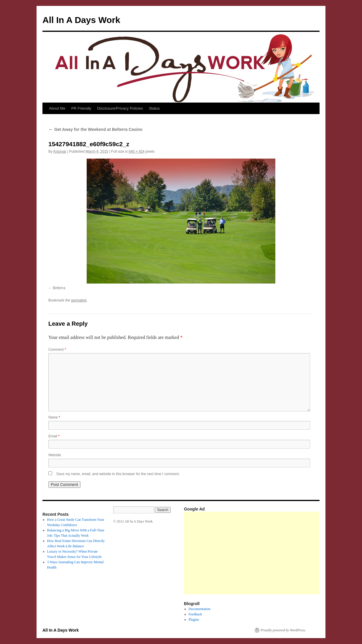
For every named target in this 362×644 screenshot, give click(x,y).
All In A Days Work (81, 20)
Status (154, 108)
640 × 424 (136, 151)
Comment (57, 350)
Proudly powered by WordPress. (283, 630)
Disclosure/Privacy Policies (120, 108)
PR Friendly (81, 108)
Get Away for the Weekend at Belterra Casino (95, 129)
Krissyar (60, 151)
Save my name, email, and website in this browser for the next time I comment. (118, 474)
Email (54, 436)
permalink (79, 300)
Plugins (194, 620)
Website (55, 455)
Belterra (59, 288)
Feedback (195, 614)
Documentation (200, 609)
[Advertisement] (273, 553)
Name (54, 417)
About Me (57, 108)
